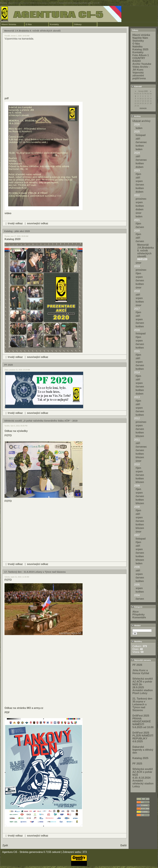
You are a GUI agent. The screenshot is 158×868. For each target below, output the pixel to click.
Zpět (5, 845)
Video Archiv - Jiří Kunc (141, 68)
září (138, 139)
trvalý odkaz (15, 223)
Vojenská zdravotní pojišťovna (139, 75)
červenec (141, 142)
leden (139, 128)
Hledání (136, 626)
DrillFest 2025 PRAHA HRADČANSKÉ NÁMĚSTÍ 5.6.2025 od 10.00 (143, 721)
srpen (139, 181)
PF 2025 (137, 764)
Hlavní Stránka (9, 24)
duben (139, 167)
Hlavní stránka (141, 35)
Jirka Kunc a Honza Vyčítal (141, 672)
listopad (141, 135)
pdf (7, 98)
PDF (7, 712)
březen (140, 436)
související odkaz (38, 223)
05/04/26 (143, 108)
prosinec (141, 199)
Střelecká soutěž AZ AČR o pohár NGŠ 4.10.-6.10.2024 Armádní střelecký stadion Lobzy (143, 778)
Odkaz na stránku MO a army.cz (24, 708)
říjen (138, 174)
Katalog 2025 (140, 49)
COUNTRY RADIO (139, 60)
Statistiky (138, 41)
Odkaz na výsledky (16, 431)
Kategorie (137, 607)
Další (123, 845)
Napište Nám (140, 38)
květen (140, 146)
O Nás (29, 24)
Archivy (136, 116)
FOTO (8, 435)
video (8, 213)
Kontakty (54, 24)
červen (140, 185)
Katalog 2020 (12, 239)
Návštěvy (137, 641)
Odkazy (78, 24)
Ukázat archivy (141, 121)
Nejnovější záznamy (141, 660)
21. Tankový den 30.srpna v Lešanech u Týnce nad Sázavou (142, 704)
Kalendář (137, 86)
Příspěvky (138, 615)
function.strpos (21, 3)
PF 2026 (137, 665)
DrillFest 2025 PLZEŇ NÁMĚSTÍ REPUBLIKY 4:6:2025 (143, 737)
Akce (135, 612)
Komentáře (139, 617)
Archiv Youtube (142, 64)
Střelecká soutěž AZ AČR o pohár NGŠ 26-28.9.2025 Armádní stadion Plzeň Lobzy (143, 686)
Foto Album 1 (141, 55)
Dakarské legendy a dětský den (143, 750)
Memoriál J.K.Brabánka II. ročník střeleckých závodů (145, 251)
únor (138, 213)
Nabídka (137, 47)
